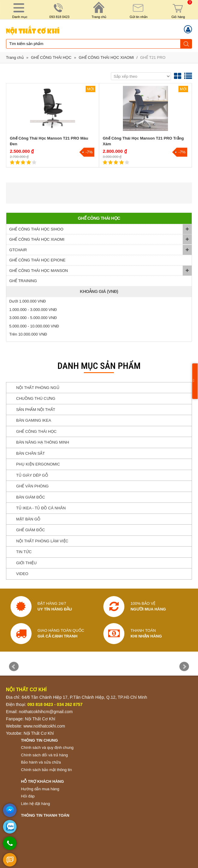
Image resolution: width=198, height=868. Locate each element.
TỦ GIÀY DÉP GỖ (32, 475)
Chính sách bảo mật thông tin (46, 770)
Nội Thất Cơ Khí (40, 719)
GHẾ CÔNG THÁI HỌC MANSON (39, 271)
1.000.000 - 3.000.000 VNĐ (33, 310)
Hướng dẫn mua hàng (40, 789)
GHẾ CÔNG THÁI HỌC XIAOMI (106, 57)
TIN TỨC (24, 552)
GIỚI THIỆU (26, 563)
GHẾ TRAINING (23, 281)
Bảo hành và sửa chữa (41, 762)
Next (184, 667)
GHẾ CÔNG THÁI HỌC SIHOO (36, 229)
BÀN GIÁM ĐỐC (31, 497)
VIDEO (22, 574)
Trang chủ (15, 57)
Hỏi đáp (28, 796)
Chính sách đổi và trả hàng (44, 755)
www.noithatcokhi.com (44, 726)
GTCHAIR (18, 250)
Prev (14, 667)
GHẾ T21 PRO (153, 57)
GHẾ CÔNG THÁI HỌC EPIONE (37, 260)
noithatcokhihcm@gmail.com (46, 712)
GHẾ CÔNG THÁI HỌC (51, 57)
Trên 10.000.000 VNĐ (28, 334)
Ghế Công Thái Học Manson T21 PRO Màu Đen (49, 141)
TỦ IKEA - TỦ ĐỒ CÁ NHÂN (41, 508)
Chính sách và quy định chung (47, 747)
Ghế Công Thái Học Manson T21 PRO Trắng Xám (143, 141)
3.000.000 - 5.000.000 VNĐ (33, 318)
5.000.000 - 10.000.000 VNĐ (34, 326)
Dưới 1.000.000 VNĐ (28, 301)
